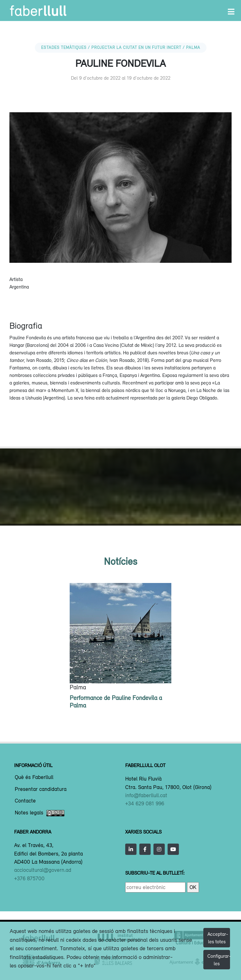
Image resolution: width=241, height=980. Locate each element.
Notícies (120, 561)
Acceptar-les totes (218, 938)
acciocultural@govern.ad (43, 870)
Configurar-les (219, 960)
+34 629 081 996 (145, 803)
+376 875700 (29, 878)
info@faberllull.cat (146, 795)
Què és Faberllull (34, 777)
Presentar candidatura (41, 789)
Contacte (25, 801)
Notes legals (40, 813)
